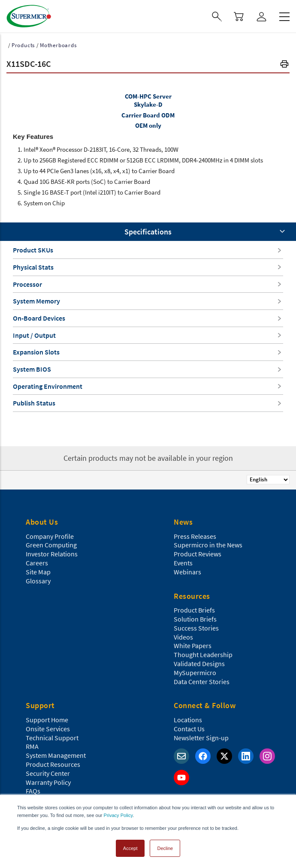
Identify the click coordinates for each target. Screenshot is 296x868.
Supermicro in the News (208, 545)
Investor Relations (52, 554)
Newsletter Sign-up (201, 738)
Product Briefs (194, 610)
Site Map (38, 572)
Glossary (38, 581)
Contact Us (189, 729)
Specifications (148, 232)
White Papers (193, 646)
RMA (32, 746)
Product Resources (53, 764)
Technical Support (52, 738)
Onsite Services (48, 729)
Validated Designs (199, 664)
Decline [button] (165, 848)
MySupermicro (195, 673)
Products (23, 45)
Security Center (48, 773)
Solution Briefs (195, 619)
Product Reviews (198, 554)
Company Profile (50, 536)
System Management (56, 755)
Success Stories (196, 628)
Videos (183, 637)
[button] (284, 65)
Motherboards (58, 45)
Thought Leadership (203, 655)
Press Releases (195, 536)
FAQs (33, 791)
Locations (188, 720)
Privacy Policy (118, 815)
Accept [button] (130, 848)
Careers (37, 563)
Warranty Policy (48, 782)
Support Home (47, 720)
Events (183, 563)
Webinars (187, 572)
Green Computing (51, 545)
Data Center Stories (202, 682)
